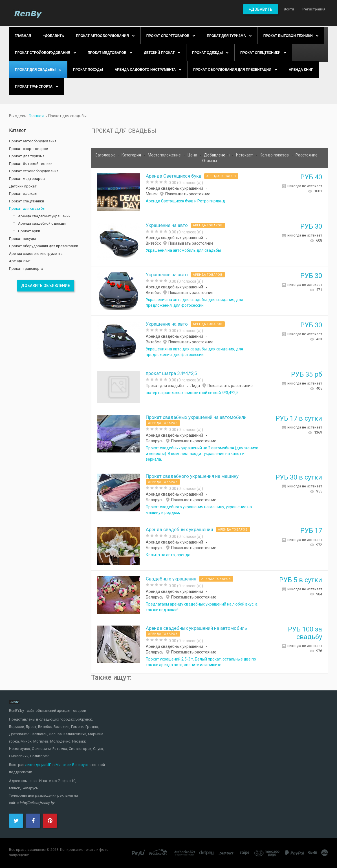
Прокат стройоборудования (34, 171)
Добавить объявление (46, 286)
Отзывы (210, 161)
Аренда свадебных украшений (174, 188)
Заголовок (105, 155)
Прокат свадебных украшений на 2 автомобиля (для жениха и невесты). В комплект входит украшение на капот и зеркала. (202, 454)
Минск (152, 194)
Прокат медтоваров (27, 179)
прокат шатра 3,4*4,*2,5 (171, 373)
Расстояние (307, 155)
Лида (195, 386)
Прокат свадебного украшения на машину (192, 476)
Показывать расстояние (188, 194)
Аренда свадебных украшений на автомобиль (196, 628)
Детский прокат (23, 186)
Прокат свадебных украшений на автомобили (196, 417)
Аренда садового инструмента (36, 254)
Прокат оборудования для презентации (44, 246)
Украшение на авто (167, 225)
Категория (132, 155)
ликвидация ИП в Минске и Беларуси (57, 765)
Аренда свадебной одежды (42, 223)
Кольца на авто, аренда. (168, 555)
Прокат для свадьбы (165, 386)
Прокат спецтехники (27, 201)
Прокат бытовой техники (31, 164)
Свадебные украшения (171, 579)
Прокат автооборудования (33, 141)
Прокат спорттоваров (29, 149)
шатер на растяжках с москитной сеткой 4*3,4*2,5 (192, 393)
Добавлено (215, 155)
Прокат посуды (22, 239)
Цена (193, 155)
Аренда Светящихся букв (174, 176)
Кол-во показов (275, 155)
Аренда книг (20, 261)
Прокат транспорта (26, 269)
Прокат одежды (23, 194)
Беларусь (155, 441)
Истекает (245, 155)
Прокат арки (29, 231)
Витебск (153, 243)
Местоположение (165, 155)
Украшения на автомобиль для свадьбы (183, 250)
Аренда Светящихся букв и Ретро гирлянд (185, 201)
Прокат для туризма (27, 156)
